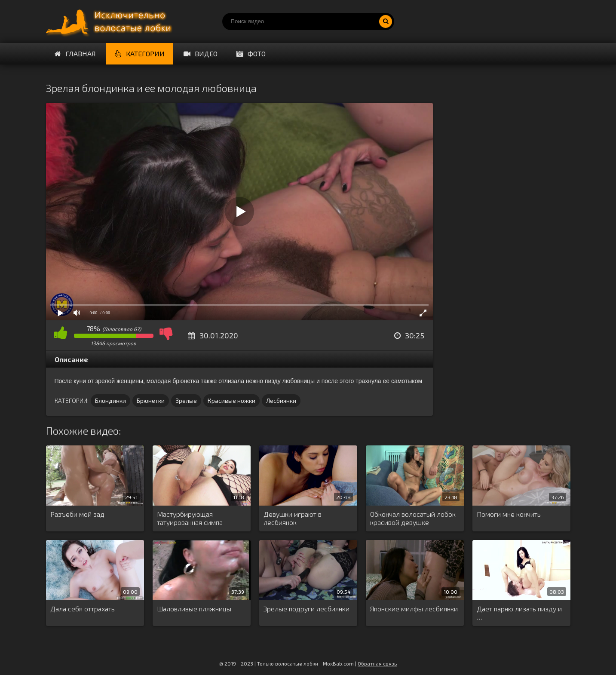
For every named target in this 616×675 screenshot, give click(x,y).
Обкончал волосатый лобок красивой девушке (413, 518)
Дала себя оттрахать (83, 609)
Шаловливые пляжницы (194, 609)
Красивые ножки (231, 400)
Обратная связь (377, 663)
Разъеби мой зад (77, 514)
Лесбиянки (281, 400)
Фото (251, 54)
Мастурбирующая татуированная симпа (190, 518)
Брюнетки (151, 400)
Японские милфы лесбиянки (414, 609)
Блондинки (110, 400)
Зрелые (186, 400)
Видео (201, 54)
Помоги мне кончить (509, 514)
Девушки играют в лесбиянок (293, 518)
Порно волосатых (110, 21)
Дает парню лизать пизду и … (519, 613)
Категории (140, 54)
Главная (75, 54)
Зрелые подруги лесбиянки (306, 609)
